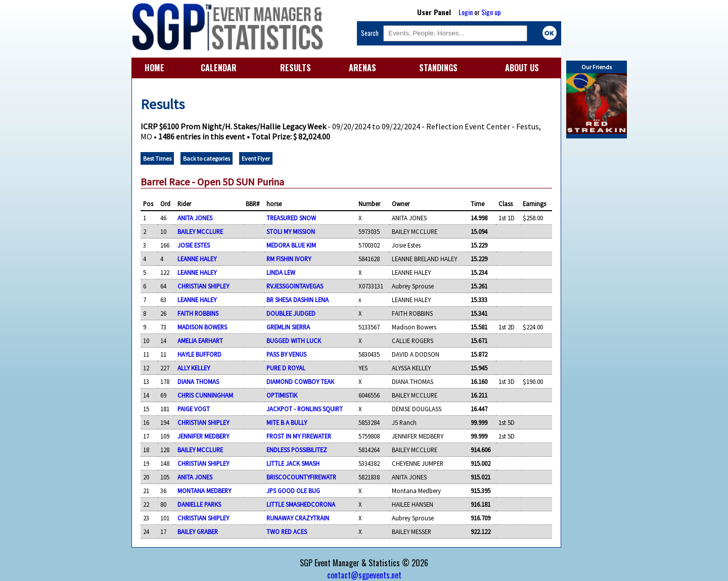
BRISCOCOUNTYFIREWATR (301, 477)
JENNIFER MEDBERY (203, 436)
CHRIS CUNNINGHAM (205, 395)
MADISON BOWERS (202, 327)
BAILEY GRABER (198, 531)
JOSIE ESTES (194, 245)
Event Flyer (256, 158)
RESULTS (295, 68)
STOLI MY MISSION (291, 231)
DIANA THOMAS (198, 381)
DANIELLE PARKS (199, 504)
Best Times (157, 158)
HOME (154, 68)
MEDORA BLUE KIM (291, 245)
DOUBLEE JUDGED (291, 313)
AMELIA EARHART (200, 341)
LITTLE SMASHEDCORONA (301, 504)
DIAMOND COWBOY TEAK (300, 381)
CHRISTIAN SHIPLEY (203, 286)
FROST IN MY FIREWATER (299, 436)
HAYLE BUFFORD (199, 354)
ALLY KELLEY (194, 368)
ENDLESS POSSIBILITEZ (297, 450)
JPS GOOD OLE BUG (293, 491)
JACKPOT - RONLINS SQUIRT (305, 409)
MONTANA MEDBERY (204, 491)
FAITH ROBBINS (198, 313)
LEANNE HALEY (197, 259)
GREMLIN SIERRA (288, 327)
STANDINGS (438, 68)
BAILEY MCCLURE (200, 231)
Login (466, 12)
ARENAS (362, 68)
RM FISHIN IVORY (289, 259)
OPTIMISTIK (282, 395)
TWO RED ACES (287, 531)
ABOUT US (522, 68)
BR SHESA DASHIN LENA (298, 300)
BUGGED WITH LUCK (294, 341)
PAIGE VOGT (194, 409)
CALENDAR (219, 68)
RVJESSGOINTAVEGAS (295, 286)
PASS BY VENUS (286, 354)
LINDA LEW (281, 272)
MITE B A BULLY (287, 422)
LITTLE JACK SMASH (293, 463)
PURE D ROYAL (286, 368)
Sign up (491, 12)
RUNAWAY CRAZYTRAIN (298, 518)
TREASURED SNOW (291, 218)
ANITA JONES (195, 218)
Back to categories (207, 158)
